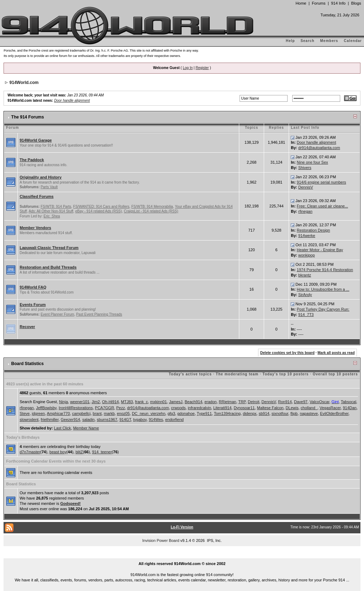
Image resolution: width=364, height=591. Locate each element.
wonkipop (306, 255)
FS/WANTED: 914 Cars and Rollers (101, 207)
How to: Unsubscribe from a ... (323, 289)
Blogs (356, 3)
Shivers (305, 168)
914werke (307, 236)
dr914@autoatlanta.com (319, 148)
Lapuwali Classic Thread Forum (49, 248)
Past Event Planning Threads (99, 314)
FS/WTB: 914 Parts (56, 207)
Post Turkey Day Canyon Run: (323, 309)
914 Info (338, 3)
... (182, 556)
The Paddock (32, 160)
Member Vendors (35, 228)
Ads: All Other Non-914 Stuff (51, 211)
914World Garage (36, 140)
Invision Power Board (161, 540)
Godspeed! (71, 503)
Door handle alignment (72, 101)
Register (202, 68)
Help (290, 41)
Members (329, 41)
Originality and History (41, 177)
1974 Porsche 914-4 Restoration (325, 270)
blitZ (79, 452)
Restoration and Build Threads (48, 267)
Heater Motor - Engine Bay (320, 250)
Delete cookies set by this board (287, 353)
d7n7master (30, 452)
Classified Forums (36, 196)
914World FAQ (33, 287)
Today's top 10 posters (286, 374)
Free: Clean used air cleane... (322, 206)
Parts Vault (49, 187)
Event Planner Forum (57, 314)
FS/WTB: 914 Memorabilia (152, 207)
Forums (318, 3)
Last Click (63, 428)
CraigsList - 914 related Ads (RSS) (151, 211)
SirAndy (305, 295)
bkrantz (305, 275)
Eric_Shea (52, 216)
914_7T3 (306, 315)
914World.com (24, 83)
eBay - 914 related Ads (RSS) (99, 211)
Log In (188, 68)
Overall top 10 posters (335, 374)
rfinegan (305, 211)
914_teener (102, 452)
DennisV (306, 187)
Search (307, 41)
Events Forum (33, 305)
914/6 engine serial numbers (322, 182)
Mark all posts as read (336, 353)
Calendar (353, 41)
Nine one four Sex (312, 162)
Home (301, 3)
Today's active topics (190, 374)
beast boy (58, 452)
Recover (27, 327)
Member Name (86, 428)
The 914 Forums (28, 117)
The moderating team (237, 374)
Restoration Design (314, 230)
